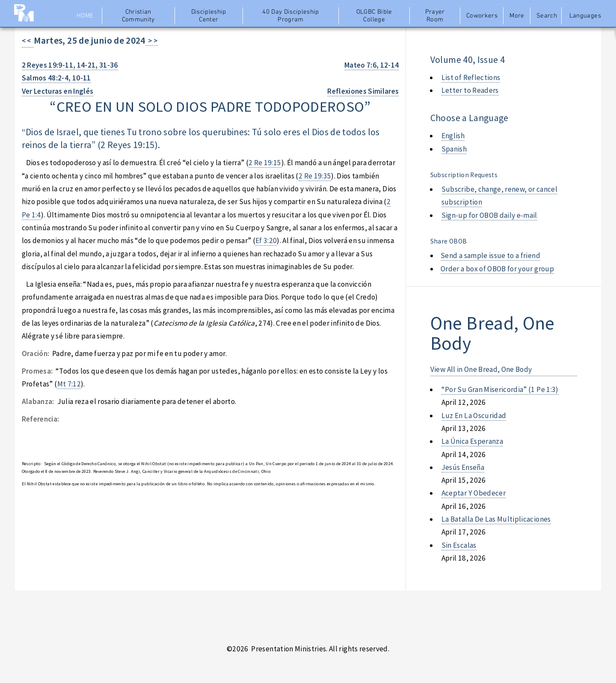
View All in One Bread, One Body (481, 369)
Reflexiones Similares (363, 91)
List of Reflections (471, 77)
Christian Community (138, 16)
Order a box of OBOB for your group (497, 269)
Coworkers (482, 16)
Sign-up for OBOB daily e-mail (489, 215)
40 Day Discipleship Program (291, 16)
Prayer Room (435, 16)
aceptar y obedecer (474, 493)
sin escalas (459, 545)
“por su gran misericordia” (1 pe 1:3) (500, 389)
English (453, 136)
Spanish (454, 149)
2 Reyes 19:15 (128, 145)
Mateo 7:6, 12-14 (372, 65)
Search (547, 16)
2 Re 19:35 (315, 176)
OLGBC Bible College (374, 16)
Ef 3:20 (266, 241)
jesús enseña (463, 467)
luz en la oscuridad (474, 416)
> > (152, 41)
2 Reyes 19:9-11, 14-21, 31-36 (70, 65)
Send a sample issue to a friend (490, 255)
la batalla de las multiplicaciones (496, 519)
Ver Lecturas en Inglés (58, 91)
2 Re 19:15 (265, 163)
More (517, 16)
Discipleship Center (209, 16)
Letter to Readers (470, 90)
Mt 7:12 (69, 384)
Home (85, 16)
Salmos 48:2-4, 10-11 (56, 78)
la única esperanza (472, 441)
